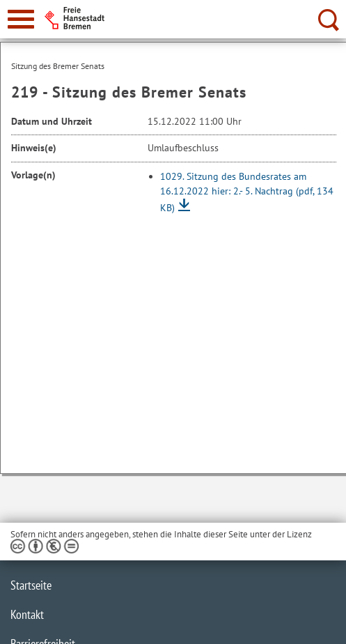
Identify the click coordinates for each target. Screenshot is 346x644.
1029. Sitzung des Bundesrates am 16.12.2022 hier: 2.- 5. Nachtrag (247, 192)
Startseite (31, 585)
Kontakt (27, 614)
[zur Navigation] (21, 19)
